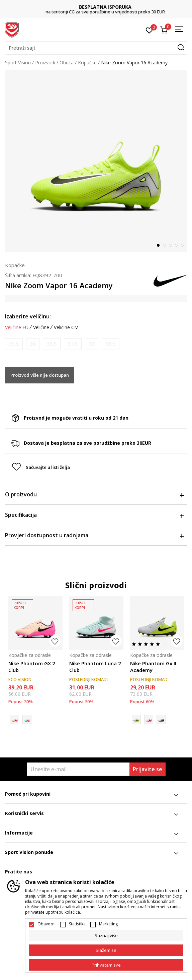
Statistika (77, 924)
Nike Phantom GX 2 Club (32, 667)
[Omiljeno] (149, 30)
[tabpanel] (96, 161)
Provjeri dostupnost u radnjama (94, 535)
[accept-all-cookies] (106, 965)
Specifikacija (94, 515)
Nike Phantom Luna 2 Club (95, 667)
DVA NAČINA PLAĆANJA (96, 7)
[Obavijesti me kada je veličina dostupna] (14, 344)
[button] (96, 48)
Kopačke (87, 63)
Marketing (108, 924)
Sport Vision (18, 63)
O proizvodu (94, 494)
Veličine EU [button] (17, 327)
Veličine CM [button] (66, 327)
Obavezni (46, 924)
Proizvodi (45, 63)
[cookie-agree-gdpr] (106, 950)
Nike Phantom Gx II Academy (153, 667)
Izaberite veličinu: (28, 316)
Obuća (67, 63)
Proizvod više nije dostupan (40, 375)
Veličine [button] (41, 327)
